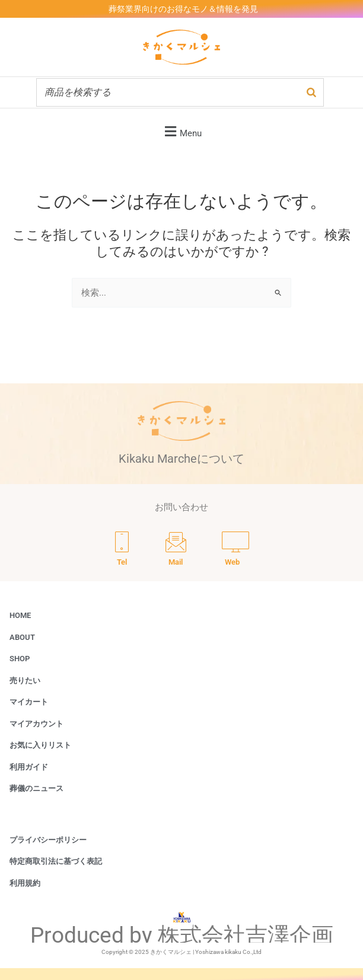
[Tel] (122, 550)
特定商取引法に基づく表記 (56, 861)
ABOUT (22, 637)
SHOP (20, 659)
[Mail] (176, 550)
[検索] (311, 92)
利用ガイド (29, 767)
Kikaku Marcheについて (181, 459)
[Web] (235, 550)
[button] (181, 131)
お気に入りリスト (40, 745)
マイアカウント (36, 724)
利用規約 (25, 883)
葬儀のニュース (36, 788)
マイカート (29, 702)
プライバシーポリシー (48, 840)
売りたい (25, 680)
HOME (20, 615)
